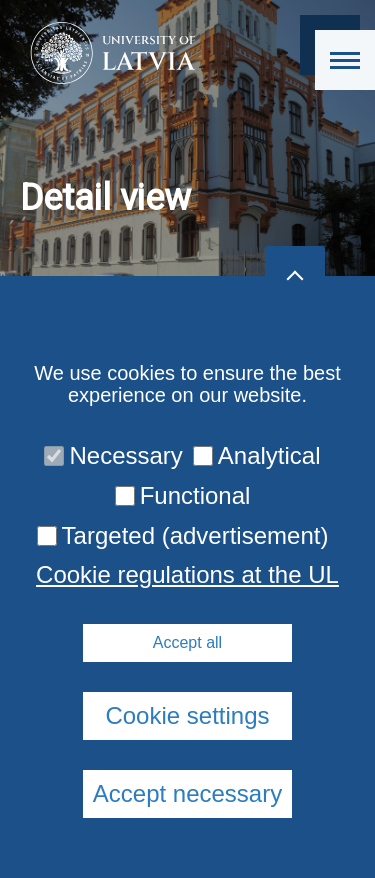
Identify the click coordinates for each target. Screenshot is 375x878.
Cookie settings (187, 715)
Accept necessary (187, 793)
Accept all (187, 642)
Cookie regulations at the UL (187, 575)
